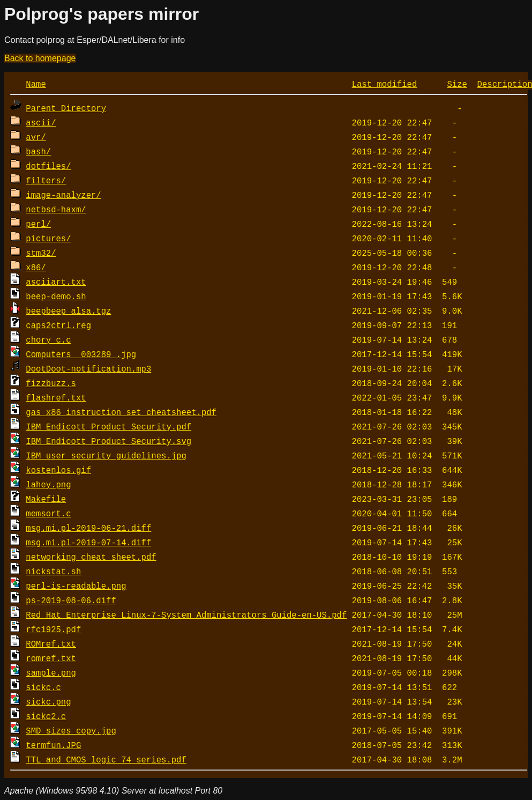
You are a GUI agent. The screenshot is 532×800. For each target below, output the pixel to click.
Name (36, 84)
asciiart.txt (56, 282)
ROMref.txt (51, 643)
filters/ (46, 180)
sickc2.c (46, 716)
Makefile (46, 499)
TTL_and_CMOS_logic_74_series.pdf (106, 759)
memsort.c (48, 513)
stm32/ (41, 253)
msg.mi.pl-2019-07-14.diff (88, 542)
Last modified (385, 84)
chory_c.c (48, 339)
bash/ (38, 151)
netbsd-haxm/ (56, 209)
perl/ (38, 224)
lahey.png (48, 484)
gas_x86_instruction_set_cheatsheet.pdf (121, 412)
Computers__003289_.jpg (81, 354)
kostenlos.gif (58, 470)
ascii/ (41, 122)
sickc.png (48, 701)
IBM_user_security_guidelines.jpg (106, 455)
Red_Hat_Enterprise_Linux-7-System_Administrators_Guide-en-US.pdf (186, 614)
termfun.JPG (53, 745)
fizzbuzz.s (51, 383)
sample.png (51, 672)
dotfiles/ (48, 166)
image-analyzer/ (63, 195)
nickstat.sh (53, 571)
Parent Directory (66, 108)
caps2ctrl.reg (58, 325)
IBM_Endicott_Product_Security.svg (108, 441)
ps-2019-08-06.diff (71, 600)
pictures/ (48, 238)
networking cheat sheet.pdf (91, 557)
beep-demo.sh (56, 296)
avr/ (36, 137)
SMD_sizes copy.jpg (71, 730)
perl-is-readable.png (76, 586)
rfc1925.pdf (53, 629)
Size (457, 84)
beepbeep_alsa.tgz (68, 310)
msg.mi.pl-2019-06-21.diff (88, 528)
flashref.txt (56, 397)
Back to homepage (40, 58)
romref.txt (51, 658)
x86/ (36, 267)
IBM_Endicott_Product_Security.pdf (108, 426)
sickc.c (43, 687)
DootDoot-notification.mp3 (88, 368)
